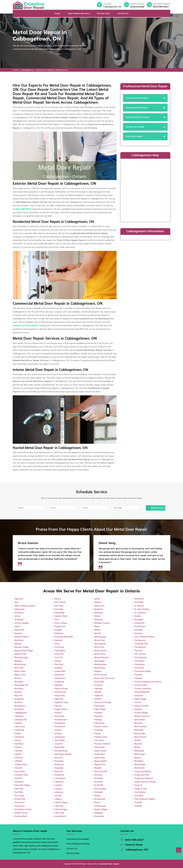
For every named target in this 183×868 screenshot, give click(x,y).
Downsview (20, 806)
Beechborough (21, 657)
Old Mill (98, 699)
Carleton (18, 723)
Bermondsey (20, 664)
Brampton (19, 689)
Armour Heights (22, 623)
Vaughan (138, 709)
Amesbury (19, 613)
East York (59, 606)
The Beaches (140, 640)
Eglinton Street (61, 616)
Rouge (97, 796)
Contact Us (123, 13)
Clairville (18, 751)
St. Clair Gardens (142, 609)
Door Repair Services (79, 13)
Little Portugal (61, 809)
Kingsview (59, 764)
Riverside (98, 782)
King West (59, 761)
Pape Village (100, 709)
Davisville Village (22, 785)
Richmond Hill (101, 771)
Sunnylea (138, 630)
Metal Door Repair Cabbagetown (52, 70)
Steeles (138, 616)
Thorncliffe (139, 668)
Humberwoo (60, 723)
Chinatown (19, 737)
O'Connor (98, 685)
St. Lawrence (140, 613)
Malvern (98, 602)
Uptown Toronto (141, 706)
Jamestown (60, 737)
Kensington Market (63, 754)
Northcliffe (99, 682)
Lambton (58, 785)
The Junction (140, 654)
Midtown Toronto (102, 623)
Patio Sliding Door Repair (78, 844)
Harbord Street (61, 689)
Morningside (100, 644)
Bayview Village (21, 647)
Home (57, 13)
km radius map (145, 190)
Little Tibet (59, 813)
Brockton (19, 702)
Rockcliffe (99, 785)
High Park (59, 699)
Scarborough (100, 806)
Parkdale (98, 713)
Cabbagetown (28, 70)
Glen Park (59, 664)
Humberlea (59, 716)
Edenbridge (59, 613)
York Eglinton (140, 792)
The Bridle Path (141, 644)
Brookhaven (20, 706)
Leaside (58, 796)
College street (21, 764)
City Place (19, 744)
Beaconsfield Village (24, 651)
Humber (58, 713)
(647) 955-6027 (161, 7)
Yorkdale (138, 802)
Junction (58, 744)
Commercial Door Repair (78, 839)
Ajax (16, 602)
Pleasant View (101, 737)
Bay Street (19, 640)
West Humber (140, 727)
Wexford (138, 744)
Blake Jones (20, 675)
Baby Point (19, 630)
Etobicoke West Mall (64, 637)
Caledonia (19, 716)
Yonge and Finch (142, 775)
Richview (98, 775)
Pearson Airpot (101, 727)
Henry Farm (60, 696)
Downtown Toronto (23, 809)
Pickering (98, 730)
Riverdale (98, 778)
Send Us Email (137, 7)
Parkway (98, 720)
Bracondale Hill (21, 685)
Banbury (18, 633)
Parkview (98, 716)
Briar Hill (18, 696)
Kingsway (59, 768)
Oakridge (98, 689)
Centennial (19, 730)
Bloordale (19, 682)
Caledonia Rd (20, 720)
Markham (99, 609)
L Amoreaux (60, 778)
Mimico (98, 630)
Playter (97, 733)
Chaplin (18, 733)
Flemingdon (60, 651)
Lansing (58, 789)
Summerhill (139, 623)
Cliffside (18, 761)
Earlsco (58, 599)
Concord (18, 768)
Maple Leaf (99, 606)
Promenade (100, 747)
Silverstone (99, 816)
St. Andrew (139, 606)
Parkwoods (99, 723)
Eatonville (59, 609)
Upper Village (140, 699)
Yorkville (138, 806)
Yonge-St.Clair (141, 789)
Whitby (137, 747)
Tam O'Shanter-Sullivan (145, 637)
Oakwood (99, 696)
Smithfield (139, 602)
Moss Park (99, 647)
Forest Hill (59, 654)
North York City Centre (104, 678)
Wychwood (139, 768)
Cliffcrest (19, 758)
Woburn (138, 758)
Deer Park (19, 789)
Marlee (97, 616)
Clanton (18, 754)
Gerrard (58, 661)
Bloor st (18, 678)
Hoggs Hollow (61, 709)
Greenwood (60, 678)
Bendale (18, 661)
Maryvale (98, 619)
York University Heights (145, 799)
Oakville (98, 692)
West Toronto (140, 737)
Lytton (97, 599)
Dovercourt (19, 802)
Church (18, 740)
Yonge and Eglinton (143, 771)
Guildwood (59, 682)
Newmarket (100, 661)
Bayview (18, 644)
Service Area (103, 13)
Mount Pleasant (101, 657)
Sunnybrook (140, 626)
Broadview (19, 699)
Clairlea (18, 747)
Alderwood (19, 609)
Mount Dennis (101, 651)
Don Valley (19, 796)
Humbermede (61, 720)
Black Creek (20, 671)
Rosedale (98, 792)
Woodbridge (140, 764)
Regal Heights (101, 761)
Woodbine (139, 761)
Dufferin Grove (21, 813)
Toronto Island (141, 685)
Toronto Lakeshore (143, 689)
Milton (97, 626)
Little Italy (59, 806)
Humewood (60, 727)
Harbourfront (60, 692)
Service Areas (73, 853)
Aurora (17, 626)
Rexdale (98, 768)
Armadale (19, 619)
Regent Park (100, 764)
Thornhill (138, 675)
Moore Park (100, 640)
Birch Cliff (19, 668)
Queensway (100, 758)
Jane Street (60, 740)
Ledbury (58, 799)
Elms (57, 619)
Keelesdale (59, 747)
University (139, 696)
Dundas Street (21, 816)
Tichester (138, 678)
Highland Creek (61, 702)
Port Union (99, 740)
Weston (138, 740)
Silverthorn (139, 599)
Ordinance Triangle (103, 702)
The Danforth (140, 647)
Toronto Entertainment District (148, 682)
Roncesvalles (100, 789)
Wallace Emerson (142, 716)
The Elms (138, 651)
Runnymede (100, 799)
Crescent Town (21, 775)
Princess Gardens (102, 744)
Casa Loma (20, 727)
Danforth (18, 778)
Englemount (60, 626)
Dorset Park (20, 799)
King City (58, 758)
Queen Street (100, 751)
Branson (18, 692)
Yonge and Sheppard (144, 778)
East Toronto (60, 602)
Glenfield (58, 668)
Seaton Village (101, 809)
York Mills (139, 796)
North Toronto (101, 675)
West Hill (138, 723)
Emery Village (61, 623)
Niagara (98, 671)
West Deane (140, 720)
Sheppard (99, 813)
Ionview (58, 730)
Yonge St (138, 785)
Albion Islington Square (25, 606)
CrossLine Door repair (109, 864)
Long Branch (60, 816)
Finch (57, 644)
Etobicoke (59, 633)
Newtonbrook (100, 664)
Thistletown (139, 664)
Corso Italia (20, 771)
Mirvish (98, 633)
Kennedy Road (61, 751)
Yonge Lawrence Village (145, 782)
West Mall (139, 730)
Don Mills (19, 792)
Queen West (100, 754)
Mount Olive (100, 654)
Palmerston (100, 706)
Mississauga (100, 637)
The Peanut (139, 661)
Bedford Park (20, 654)
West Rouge (140, 733)
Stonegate (139, 619)
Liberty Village (61, 802)
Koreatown (59, 775)
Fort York (59, 657)
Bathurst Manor (21, 637)
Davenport (19, 782)
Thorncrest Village (142, 671)
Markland (99, 613)
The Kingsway (140, 657)
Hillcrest (58, 706)
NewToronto (100, 668)
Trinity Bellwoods (142, 692)
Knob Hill (58, 771)
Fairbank (58, 640)
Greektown (59, 675)
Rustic (97, 802)
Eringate (58, 630)
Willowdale (139, 751)
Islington (58, 733)
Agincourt (19, 599)
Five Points (59, 647)
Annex (17, 616)
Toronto (138, 702)
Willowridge (139, 754)
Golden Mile (60, 671)
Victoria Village (141, 713)
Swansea (138, 633)
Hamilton (59, 685)
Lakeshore (59, 782)
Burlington (19, 709)
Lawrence (59, 792)
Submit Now (156, 508)
